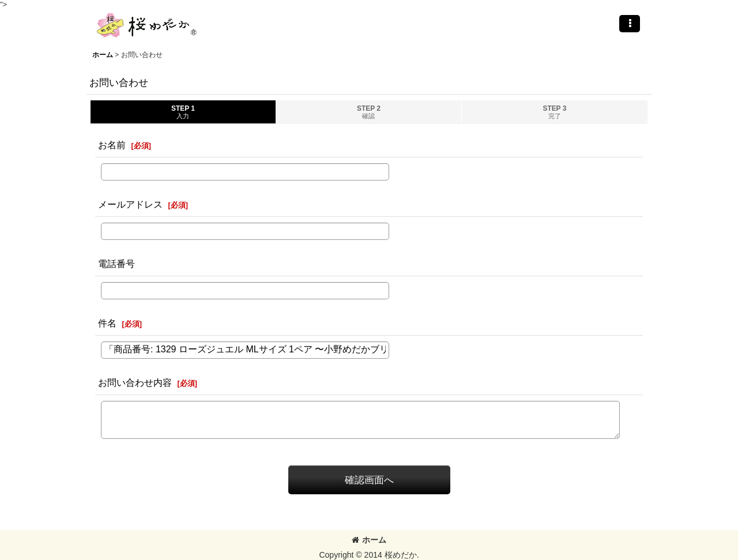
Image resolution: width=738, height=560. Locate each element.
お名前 (112, 145)
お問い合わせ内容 (135, 382)
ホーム (369, 540)
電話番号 (116, 264)
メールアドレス (130, 204)
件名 (107, 323)
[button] (630, 24)
